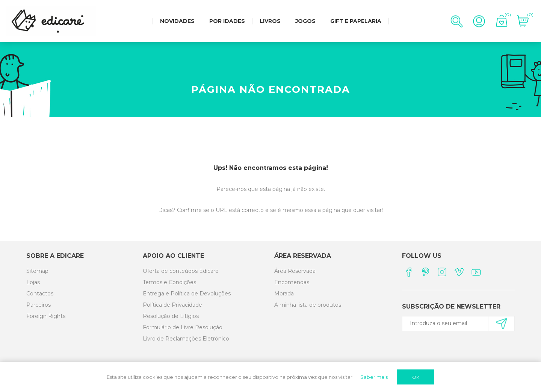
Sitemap (37, 271)
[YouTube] (476, 272)
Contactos (40, 294)
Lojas (33, 282)
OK (416, 377)
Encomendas (292, 282)
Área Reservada (295, 271)
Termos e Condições (169, 282)
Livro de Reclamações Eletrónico (186, 339)
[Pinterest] (425, 272)
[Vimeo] (459, 272)
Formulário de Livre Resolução (183, 327)
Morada (284, 294)
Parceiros (39, 305)
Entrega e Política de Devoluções (187, 294)
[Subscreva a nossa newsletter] (455, 323)
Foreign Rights (46, 316)
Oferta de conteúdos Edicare (181, 271)
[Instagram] (442, 272)
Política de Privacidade (172, 305)
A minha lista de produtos (308, 305)
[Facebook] (409, 272)
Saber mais (374, 377)
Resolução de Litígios (171, 316)
